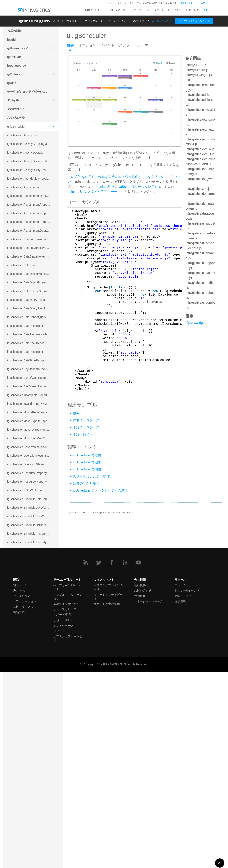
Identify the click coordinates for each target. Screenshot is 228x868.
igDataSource (16, 66)
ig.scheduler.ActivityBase (23, 135)
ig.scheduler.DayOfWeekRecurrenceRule (33, 378)
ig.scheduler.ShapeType (23, 637)
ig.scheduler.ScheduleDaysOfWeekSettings (33, 516)
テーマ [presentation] (143, 45)
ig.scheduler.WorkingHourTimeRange (31, 715)
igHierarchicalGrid (20, 48)
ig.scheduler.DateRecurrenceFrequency (33, 334)
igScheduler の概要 (87, 455)
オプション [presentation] (87, 45)
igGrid (11, 40)
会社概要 (140, 781)
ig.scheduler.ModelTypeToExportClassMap (33, 421)
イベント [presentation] (107, 45)
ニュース (180, 781)
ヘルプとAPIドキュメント (67, 783)
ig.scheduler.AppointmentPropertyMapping (33, 213)
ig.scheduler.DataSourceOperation (29, 291)
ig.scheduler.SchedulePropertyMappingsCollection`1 (33, 542)
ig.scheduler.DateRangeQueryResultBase (33, 317)
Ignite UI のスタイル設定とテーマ (96, 192)
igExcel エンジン (18, 737)
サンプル (72, 21)
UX (97, 10)
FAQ (56, 827)
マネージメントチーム (149, 797)
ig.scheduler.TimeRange (23, 663)
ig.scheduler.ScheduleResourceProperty (33, 577)
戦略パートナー (185, 792)
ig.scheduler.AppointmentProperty (29, 205)
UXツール (19, 787)
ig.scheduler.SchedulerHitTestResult (30, 586)
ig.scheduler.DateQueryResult (26, 300)
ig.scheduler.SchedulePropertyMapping (32, 534)
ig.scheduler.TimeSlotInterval (26, 672)
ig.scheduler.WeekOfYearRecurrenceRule (33, 681)
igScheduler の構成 (87, 469)
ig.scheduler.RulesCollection (25, 490)
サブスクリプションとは (68, 834)
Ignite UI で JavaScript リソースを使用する (129, 187)
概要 (76, 413)
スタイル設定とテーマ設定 (93, 476)
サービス (128, 10)
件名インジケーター (88, 420)
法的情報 (180, 797)
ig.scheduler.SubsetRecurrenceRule (30, 646)
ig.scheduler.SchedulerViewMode (29, 594)
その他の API (16, 109)
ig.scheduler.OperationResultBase (29, 456)
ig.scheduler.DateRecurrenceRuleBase (32, 352)
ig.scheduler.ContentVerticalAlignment (32, 248)
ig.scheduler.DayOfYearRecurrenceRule (33, 386)
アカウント (204, 3)
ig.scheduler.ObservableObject (27, 447)
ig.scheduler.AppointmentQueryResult (31, 231)
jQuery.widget (196, 323)
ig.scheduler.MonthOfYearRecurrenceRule (33, 430)
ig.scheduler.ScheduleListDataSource (31, 525)
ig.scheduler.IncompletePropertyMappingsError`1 (33, 395)
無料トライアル (23, 803)
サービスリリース (65, 805)
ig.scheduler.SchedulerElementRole (30, 551)
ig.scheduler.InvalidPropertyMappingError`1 (33, 404)
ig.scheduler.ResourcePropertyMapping (32, 473)
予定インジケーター (88, 427)
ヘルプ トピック (140, 21)
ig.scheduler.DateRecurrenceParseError (33, 343)
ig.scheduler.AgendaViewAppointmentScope (33, 179)
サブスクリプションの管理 (108, 783)
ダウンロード (162, 10)
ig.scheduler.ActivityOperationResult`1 (32, 161)
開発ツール (20, 781)
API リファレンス (162, 21)
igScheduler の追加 (87, 462)
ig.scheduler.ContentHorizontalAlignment (33, 239)
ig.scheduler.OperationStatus (26, 464)
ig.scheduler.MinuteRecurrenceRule (30, 412)
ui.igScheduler (16, 127)
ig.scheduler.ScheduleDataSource (29, 499)
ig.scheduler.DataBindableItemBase (30, 256)
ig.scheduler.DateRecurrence (26, 326)
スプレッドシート (19, 728)
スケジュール (16, 118)
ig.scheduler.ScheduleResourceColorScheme (33, 568)
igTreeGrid (14, 57)
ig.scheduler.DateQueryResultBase (30, 308)
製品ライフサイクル (66, 800)
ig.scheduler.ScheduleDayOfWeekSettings (33, 508)
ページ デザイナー (118, 21)
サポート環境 (62, 811)
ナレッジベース (63, 821)
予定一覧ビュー (85, 434)
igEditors (14, 74)
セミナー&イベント (187, 787)
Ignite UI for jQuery (35, 21)
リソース (144, 10)
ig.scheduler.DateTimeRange (26, 360)
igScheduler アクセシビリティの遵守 (100, 490)
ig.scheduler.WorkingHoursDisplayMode (33, 707)
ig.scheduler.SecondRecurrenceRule (31, 629)
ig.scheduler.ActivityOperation (26, 153)
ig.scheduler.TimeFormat (23, 655)
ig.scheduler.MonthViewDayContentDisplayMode (33, 438)
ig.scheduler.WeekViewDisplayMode (30, 689)
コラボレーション (25, 797)
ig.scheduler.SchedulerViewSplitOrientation (33, 612)
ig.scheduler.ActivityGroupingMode (29, 144)
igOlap (12, 83)
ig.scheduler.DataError (22, 265)
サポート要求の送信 (107, 800)
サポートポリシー (65, 816)
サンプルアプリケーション (68, 792)
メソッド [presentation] (126, 45)
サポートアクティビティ (108, 792)
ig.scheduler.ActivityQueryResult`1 (29, 170)
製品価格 (19, 808)
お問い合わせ (188, 3)
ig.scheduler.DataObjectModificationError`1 (33, 274)
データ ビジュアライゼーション (28, 92)
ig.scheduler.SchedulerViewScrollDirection (33, 603)
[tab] (73, 47)
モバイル (13, 100)
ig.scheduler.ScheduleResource (28, 560)
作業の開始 (14, 31)
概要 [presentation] (70, 45)
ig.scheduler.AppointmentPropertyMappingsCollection (33, 222)
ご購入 (177, 10)
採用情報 (140, 792)
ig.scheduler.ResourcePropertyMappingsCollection (33, 482)
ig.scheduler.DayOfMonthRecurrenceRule (33, 369)
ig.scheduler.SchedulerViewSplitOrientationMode (33, 620)
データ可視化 (112, 10)
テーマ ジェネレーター (92, 21)
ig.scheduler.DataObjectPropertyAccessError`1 (33, 282)
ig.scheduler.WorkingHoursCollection (31, 698)
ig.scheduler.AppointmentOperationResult (33, 196)
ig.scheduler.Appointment (23, 187)
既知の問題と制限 (86, 483)
